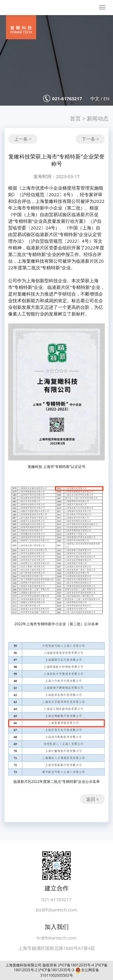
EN (106, 98)
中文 (95, 98)
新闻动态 (98, 118)
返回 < (93, 799)
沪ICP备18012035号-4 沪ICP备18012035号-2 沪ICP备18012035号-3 (61, 967)
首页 (75, 118)
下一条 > (90, 139)
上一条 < (23, 139)
